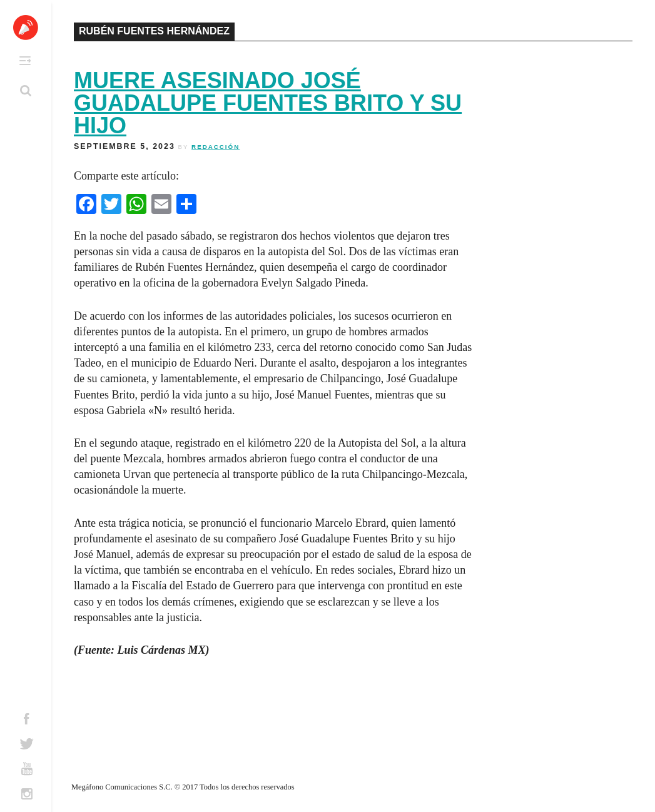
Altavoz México (26, 28)
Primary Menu (25, 61)
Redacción (216, 147)
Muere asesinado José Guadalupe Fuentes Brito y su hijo (268, 103)
